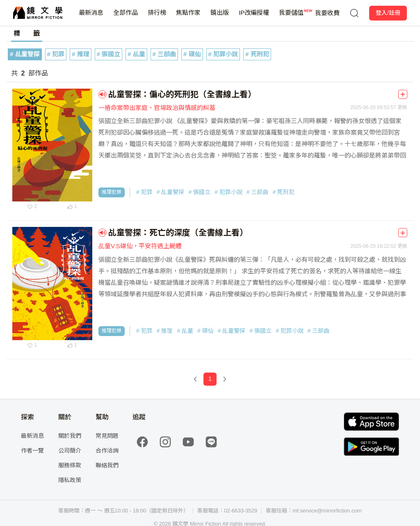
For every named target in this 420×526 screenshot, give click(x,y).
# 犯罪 (56, 54)
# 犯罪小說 (223, 54)
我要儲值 (291, 17)
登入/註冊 (388, 13)
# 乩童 (136, 54)
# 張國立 (109, 54)
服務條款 (70, 465)
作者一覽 (32, 451)
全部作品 (126, 17)
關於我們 (70, 436)
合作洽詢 (107, 451)
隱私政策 (70, 480)
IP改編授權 (254, 17)
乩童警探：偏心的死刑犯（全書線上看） (182, 94)
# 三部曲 (164, 54)
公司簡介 (70, 451)
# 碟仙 (192, 54)
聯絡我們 (107, 465)
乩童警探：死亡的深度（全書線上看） (178, 233)
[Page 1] (210, 379)
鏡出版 (220, 17)
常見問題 (107, 436)
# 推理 (81, 54)
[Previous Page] (195, 379)
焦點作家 (188, 17)
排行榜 (157, 17)
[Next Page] (225, 379)
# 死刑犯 (257, 54)
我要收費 (327, 13)
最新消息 (91, 17)
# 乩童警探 (25, 54)
